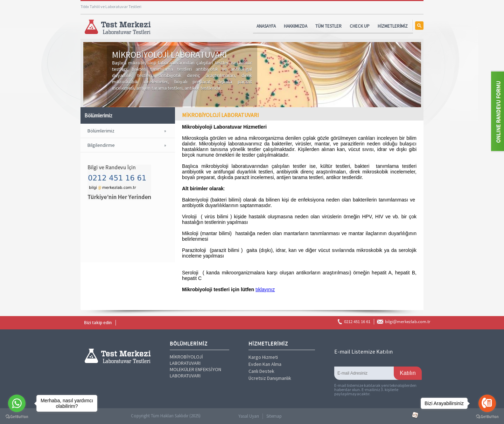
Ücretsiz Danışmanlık (270, 378)
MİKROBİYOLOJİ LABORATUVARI (186, 360)
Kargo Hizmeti (263, 357)
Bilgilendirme (101, 145)
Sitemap (274, 416)
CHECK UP (360, 26)
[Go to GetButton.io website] (487, 417)
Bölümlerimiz (101, 131)
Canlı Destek (261, 371)
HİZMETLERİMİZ (393, 26)
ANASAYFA (266, 26)
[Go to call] (487, 403)
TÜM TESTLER (328, 26)
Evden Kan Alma (265, 364)
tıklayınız (265, 289)
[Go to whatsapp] (17, 403)
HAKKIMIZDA (296, 26)
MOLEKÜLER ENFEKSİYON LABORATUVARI (195, 372)
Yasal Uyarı (249, 416)
